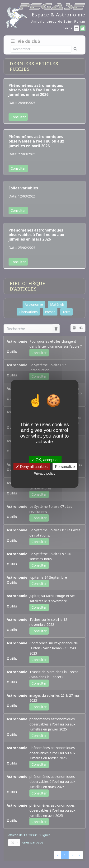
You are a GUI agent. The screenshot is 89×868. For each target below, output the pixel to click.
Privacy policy (45, 473)
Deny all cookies (32, 467)
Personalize (65, 467)
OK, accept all (45, 460)
